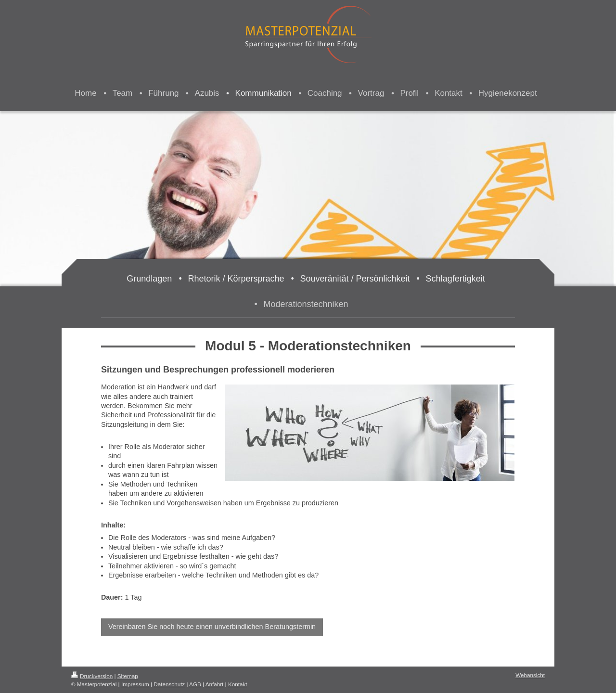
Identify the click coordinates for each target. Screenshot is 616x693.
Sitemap (128, 676)
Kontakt (238, 684)
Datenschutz (169, 684)
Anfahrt (215, 684)
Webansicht (530, 675)
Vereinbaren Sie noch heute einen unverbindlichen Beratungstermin (212, 627)
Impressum (135, 684)
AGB (195, 684)
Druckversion (92, 676)
